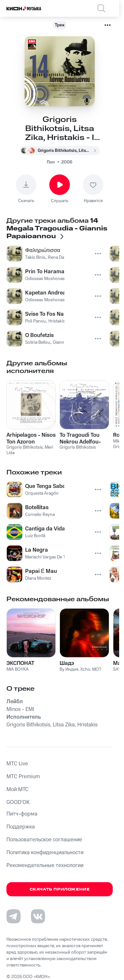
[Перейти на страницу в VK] (38, 916)
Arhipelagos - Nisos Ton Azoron (31, 438)
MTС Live (17, 764)
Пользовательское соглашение (44, 840)
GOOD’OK (18, 802)
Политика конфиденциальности (45, 853)
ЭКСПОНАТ (20, 663)
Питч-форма (22, 814)
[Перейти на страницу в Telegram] (14, 916)
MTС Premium (23, 777)
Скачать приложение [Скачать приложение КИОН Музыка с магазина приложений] (60, 889)
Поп (51, 162)
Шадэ (67, 663)
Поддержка (21, 827)
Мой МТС (18, 789)
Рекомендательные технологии (45, 865)
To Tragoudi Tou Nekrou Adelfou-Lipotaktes (80, 438)
